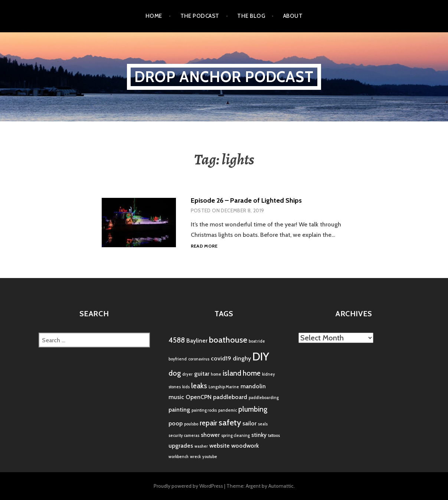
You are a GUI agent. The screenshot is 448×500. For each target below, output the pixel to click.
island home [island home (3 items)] (242, 373)
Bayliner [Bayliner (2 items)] (197, 341)
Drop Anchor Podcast (224, 77)
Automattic (281, 486)
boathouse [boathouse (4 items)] (228, 340)
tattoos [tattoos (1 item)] (274, 436)
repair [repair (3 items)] (208, 423)
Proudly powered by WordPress (188, 486)
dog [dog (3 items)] (175, 373)
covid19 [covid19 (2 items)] (221, 358)
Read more (204, 246)
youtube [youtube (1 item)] (210, 457)
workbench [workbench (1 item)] (179, 457)
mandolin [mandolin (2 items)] (253, 386)
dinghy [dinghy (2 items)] (242, 358)
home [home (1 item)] (216, 374)
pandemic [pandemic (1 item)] (228, 410)
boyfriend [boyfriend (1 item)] (178, 359)
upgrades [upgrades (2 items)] (181, 446)
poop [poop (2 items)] (176, 423)
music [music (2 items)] (176, 397)
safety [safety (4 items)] (230, 423)
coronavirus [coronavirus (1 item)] (199, 359)
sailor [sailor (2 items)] (249, 423)
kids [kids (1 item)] (186, 387)
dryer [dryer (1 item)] (187, 374)
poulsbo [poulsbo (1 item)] (191, 424)
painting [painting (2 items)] (179, 410)
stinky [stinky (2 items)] (259, 435)
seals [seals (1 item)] (263, 424)
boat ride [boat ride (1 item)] (257, 341)
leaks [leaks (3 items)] (199, 386)
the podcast (200, 16)
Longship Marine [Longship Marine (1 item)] (224, 387)
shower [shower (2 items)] (210, 435)
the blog (251, 16)
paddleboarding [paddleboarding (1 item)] (264, 398)
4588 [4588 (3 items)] (177, 340)
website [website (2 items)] (220, 446)
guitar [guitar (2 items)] (202, 374)
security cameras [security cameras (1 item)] (184, 436)
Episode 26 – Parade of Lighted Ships (246, 200)
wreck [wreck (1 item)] (195, 457)
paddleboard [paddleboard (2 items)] (230, 397)
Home (154, 16)
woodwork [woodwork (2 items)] (245, 446)
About (293, 16)
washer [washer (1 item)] (201, 446)
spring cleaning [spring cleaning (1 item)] (236, 436)
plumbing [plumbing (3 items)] (253, 409)
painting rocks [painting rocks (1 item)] (204, 410)
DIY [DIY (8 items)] (261, 357)
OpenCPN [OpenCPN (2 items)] (199, 397)
